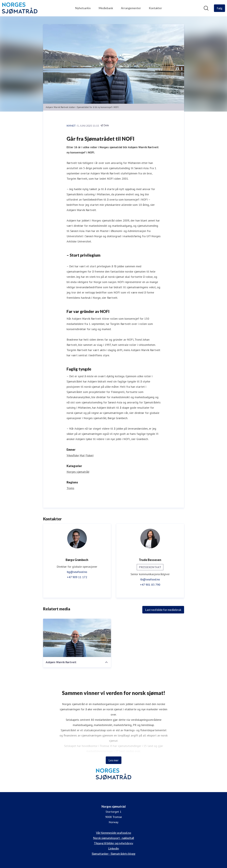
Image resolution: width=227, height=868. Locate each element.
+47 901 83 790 (150, 585)
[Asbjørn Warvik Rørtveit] (77, 638)
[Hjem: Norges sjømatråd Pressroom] (20, 8)
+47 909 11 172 (77, 577)
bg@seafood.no (77, 572)
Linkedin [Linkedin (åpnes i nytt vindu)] (114, 848)
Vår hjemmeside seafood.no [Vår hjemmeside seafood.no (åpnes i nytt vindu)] (113, 833)
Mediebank (106, 8)
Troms (70, 488)
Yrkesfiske (73, 455)
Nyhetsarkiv (83, 8)
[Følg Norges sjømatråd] (219, 8)
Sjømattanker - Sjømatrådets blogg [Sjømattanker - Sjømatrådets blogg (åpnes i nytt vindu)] (113, 854)
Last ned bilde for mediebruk (163, 610)
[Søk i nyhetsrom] (206, 8)
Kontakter (155, 8)
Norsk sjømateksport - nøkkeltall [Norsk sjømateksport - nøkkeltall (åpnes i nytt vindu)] (113, 838)
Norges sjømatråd (78, 472)
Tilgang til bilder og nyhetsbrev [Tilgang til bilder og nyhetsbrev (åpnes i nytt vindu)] (113, 843)
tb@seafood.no (150, 579)
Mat (82, 455)
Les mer (114, 760)
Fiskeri (90, 455)
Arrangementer (131, 8)
